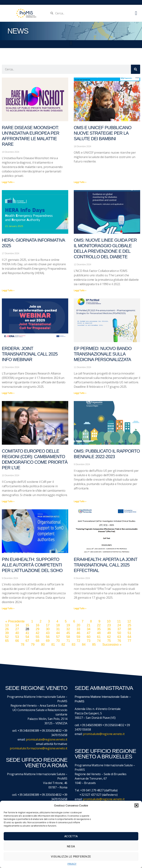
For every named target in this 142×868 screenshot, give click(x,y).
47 (88, 633)
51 (129, 633)
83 (73, 645)
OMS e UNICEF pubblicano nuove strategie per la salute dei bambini (103, 133)
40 (17, 633)
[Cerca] (136, 69)
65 (7, 641)
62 (109, 637)
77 (129, 641)
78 (22, 645)
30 (48, 629)
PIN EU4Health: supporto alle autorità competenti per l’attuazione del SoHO (32, 565)
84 (84, 645)
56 (48, 637)
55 (37, 637)
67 (27, 641)
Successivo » (112, 645)
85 (94, 645)
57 (58, 637)
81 (53, 645)
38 (129, 629)
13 (7, 625)
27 (17, 629)
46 (78, 633)
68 (37, 641)
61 (99, 637)
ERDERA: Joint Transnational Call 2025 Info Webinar (30, 354)
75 (109, 641)
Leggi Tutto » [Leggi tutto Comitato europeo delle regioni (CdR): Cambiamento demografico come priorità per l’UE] (8, 501)
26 (7, 629)
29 (37, 629)
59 (78, 637)
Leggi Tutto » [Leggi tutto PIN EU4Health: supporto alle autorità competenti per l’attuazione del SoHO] (8, 608)
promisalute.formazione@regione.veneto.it (39, 748)
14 (17, 625)
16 (37, 625)
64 (129, 637)
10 (109, 621)
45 (68, 633)
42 (37, 633)
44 (58, 633)
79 (33, 645)
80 (43, 645)
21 (88, 625)
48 (99, 633)
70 (58, 641)
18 (58, 625)
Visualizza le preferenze (71, 856)
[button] (136, 805)
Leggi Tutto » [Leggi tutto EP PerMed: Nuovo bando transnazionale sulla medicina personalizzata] (80, 393)
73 (88, 641)
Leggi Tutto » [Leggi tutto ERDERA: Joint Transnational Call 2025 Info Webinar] (8, 393)
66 (17, 641)
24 (119, 625)
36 (109, 629)
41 (27, 633)
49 (109, 633)
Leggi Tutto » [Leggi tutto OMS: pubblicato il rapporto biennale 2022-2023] (80, 501)
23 (109, 625)
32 (68, 629)
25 (129, 625)
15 (27, 625)
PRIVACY (72, 864)
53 (17, 637)
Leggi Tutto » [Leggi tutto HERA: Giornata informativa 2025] (8, 290)
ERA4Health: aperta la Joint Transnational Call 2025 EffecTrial (105, 565)
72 (78, 641)
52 (7, 637)
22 (99, 625)
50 (119, 633)
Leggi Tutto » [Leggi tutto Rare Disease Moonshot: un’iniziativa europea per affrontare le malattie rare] (8, 182)
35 (99, 629)
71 (68, 641)
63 (119, 637)
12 (129, 621)
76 (119, 641)
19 (68, 625)
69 (48, 641)
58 (68, 637)
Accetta (71, 836)
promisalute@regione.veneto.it (47, 739)
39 (7, 633)
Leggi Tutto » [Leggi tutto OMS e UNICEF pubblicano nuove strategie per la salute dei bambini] (80, 182)
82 (63, 645)
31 (58, 629)
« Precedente (15, 621)
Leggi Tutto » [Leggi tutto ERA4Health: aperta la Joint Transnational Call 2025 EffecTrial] (80, 608)
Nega (71, 846)
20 (78, 625)
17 (48, 625)
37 (119, 629)
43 (48, 633)
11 (119, 621)
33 (78, 629)
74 (99, 641)
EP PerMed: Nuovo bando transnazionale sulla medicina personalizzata (103, 354)
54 (27, 637)
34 (88, 629)
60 (88, 637)
